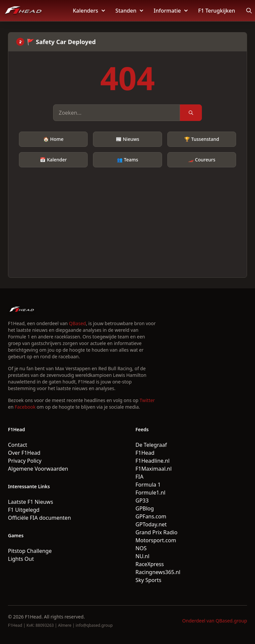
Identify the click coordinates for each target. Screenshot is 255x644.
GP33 (142, 500)
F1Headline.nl (153, 461)
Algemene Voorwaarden (38, 469)
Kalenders (89, 11)
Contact (18, 445)
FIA (139, 477)
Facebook (25, 407)
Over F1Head (24, 453)
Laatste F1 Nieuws (31, 502)
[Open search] (249, 11)
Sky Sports (148, 580)
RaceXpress (150, 564)
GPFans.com (151, 516)
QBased (78, 323)
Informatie (171, 11)
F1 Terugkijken (217, 11)
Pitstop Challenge (30, 551)
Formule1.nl (150, 493)
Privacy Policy (25, 461)
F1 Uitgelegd (24, 510)
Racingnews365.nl (158, 572)
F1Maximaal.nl (154, 469)
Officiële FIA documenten (40, 518)
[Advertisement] (127, 217)
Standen (129, 11)
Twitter (147, 400)
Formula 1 (148, 485)
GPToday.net (151, 524)
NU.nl (142, 556)
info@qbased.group (94, 625)
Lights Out (21, 559)
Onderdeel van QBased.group (215, 621)
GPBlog (145, 508)
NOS (141, 548)
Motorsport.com (156, 540)
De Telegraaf (151, 445)
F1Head (145, 453)
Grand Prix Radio (156, 532)
